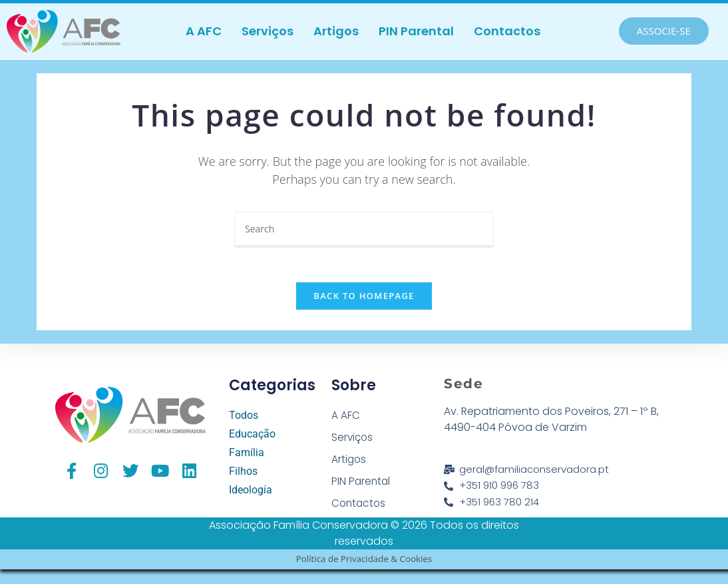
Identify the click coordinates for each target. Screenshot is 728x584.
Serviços (268, 31)
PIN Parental (416, 31)
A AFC (204, 31)
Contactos (507, 31)
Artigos (336, 31)
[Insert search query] (364, 230)
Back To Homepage (364, 302)
